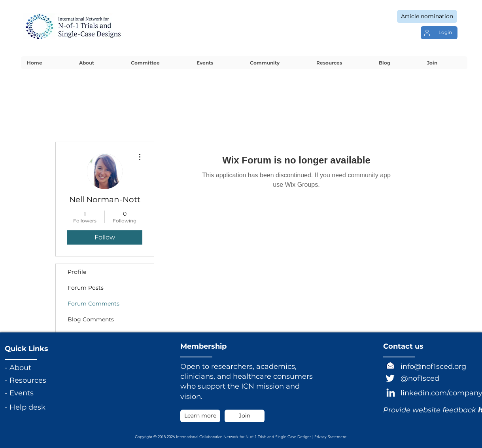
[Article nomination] (427, 16)
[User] (427, 33)
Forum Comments (94, 304)
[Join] (245, 416)
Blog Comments (91, 319)
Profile (77, 272)
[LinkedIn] (391, 393)
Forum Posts (86, 288)
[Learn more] (200, 416)
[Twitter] (390, 378)
